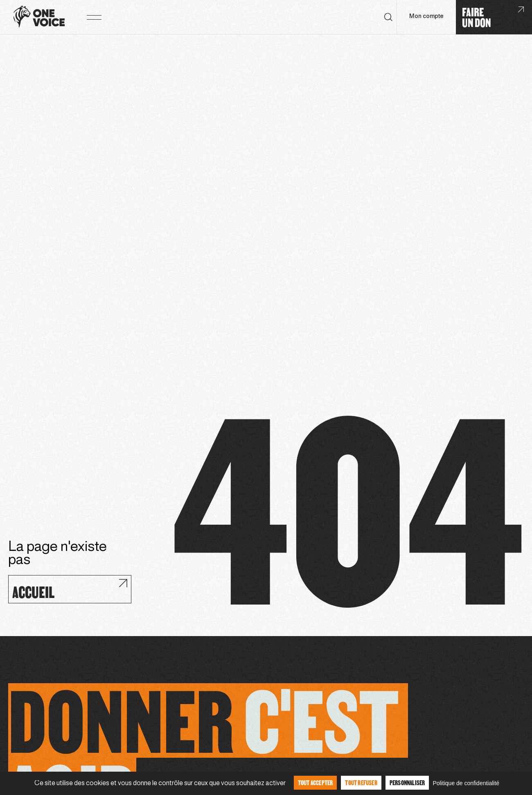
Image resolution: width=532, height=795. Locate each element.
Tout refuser (361, 783)
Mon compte (426, 17)
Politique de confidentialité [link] (466, 783)
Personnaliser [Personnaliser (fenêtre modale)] (407, 783)
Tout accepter (316, 783)
